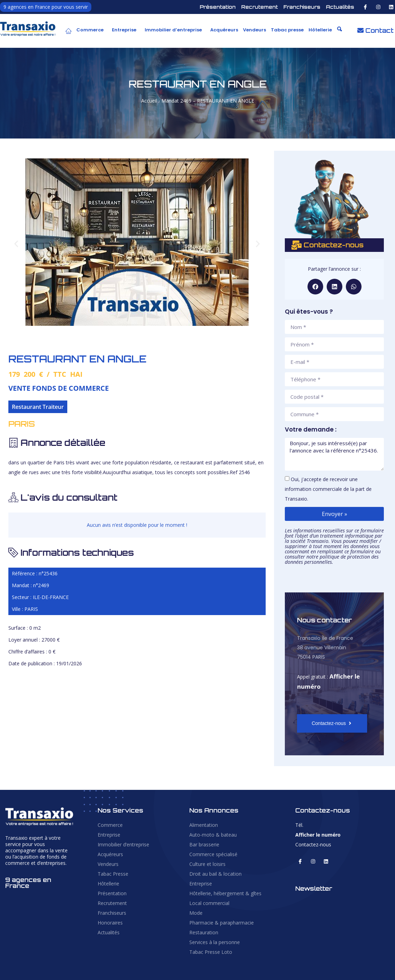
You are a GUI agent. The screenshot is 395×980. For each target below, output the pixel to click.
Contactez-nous (313, 844)
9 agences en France (28, 883)
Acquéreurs (224, 30)
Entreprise (124, 30)
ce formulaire (359, 551)
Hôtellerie (320, 30)
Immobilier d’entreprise (173, 30)
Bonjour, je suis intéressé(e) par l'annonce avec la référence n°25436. (334, 454)
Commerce (90, 30)
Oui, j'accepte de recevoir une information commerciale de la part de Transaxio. (328, 489)
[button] (92, 30)
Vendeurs (255, 30)
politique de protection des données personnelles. (332, 559)
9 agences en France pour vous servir (46, 7)
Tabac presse (287, 30)
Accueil (149, 101)
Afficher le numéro (318, 835)
